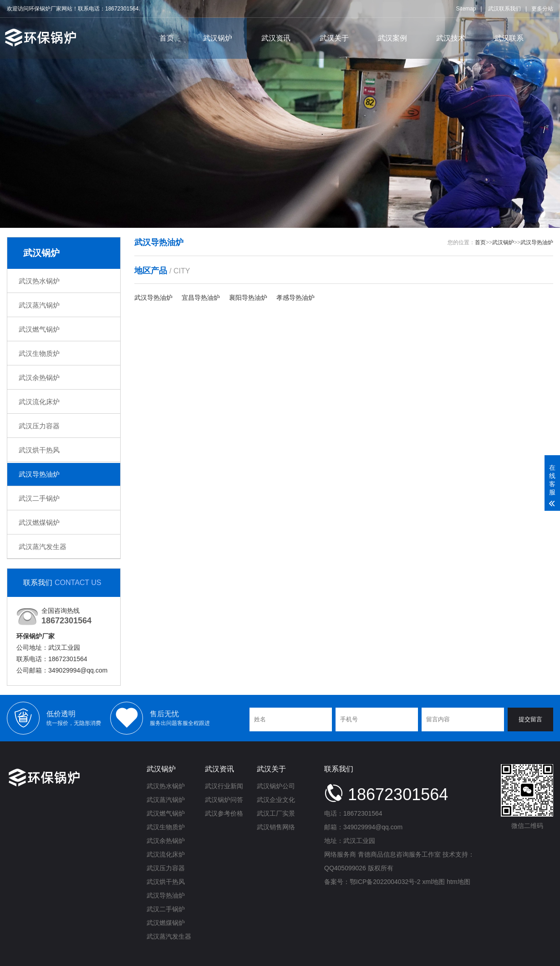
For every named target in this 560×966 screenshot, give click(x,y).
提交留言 (530, 719)
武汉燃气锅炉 (39, 329)
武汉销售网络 (276, 827)
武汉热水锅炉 (39, 281)
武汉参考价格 (224, 813)
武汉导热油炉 (39, 474)
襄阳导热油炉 (248, 298)
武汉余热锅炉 (39, 378)
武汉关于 (334, 38)
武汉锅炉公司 (276, 786)
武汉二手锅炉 (39, 498)
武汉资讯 (276, 38)
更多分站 (542, 9)
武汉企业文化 (276, 800)
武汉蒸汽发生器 (43, 547)
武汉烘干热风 (39, 450)
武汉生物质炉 (39, 353)
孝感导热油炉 (295, 298)
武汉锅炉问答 (224, 800)
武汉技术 (451, 38)
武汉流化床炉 (39, 402)
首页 (167, 38)
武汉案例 (392, 38)
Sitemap (466, 9)
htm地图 (458, 882)
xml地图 (434, 882)
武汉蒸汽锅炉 (39, 305)
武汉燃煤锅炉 (39, 522)
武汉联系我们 (504, 9)
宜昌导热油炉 (201, 298)
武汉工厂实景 (276, 813)
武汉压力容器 (39, 426)
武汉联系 (509, 38)
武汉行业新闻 (224, 786)
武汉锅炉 (218, 38)
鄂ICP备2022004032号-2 (385, 882)
